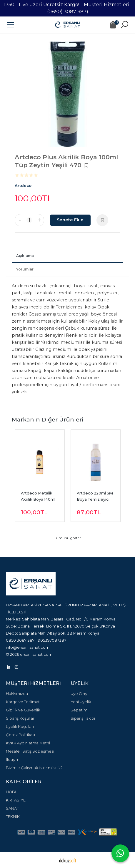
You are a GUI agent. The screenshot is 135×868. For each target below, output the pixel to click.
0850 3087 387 (20, 640)
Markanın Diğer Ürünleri (48, 419)
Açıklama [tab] (25, 256)
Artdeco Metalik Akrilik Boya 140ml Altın (39, 499)
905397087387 (52, 640)
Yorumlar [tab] (25, 269)
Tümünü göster (67, 538)
